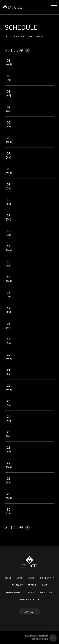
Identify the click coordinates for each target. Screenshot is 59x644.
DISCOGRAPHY (46, 578)
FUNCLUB (30, 592)
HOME (8, 578)
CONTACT (30, 612)
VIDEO (31, 578)
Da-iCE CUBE (47, 592)
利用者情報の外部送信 (40, 639)
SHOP (44, 585)
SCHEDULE (17, 585)
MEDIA (40, 36)
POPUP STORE (13, 592)
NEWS (20, 578)
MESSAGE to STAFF (30, 600)
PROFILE (32, 585)
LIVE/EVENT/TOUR (23, 36)
